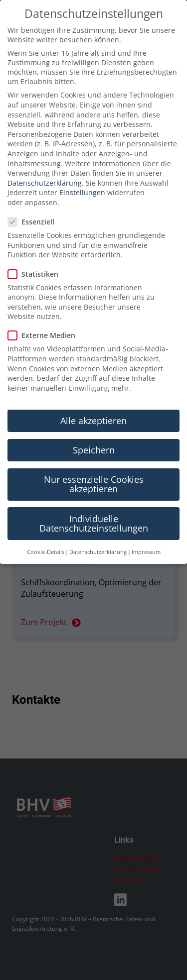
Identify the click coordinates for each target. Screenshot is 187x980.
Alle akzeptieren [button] (93, 395)
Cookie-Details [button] (46, 526)
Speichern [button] (94, 424)
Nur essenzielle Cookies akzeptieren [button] (94, 458)
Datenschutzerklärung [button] (98, 526)
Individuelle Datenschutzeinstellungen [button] (94, 498)
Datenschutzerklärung (45, 157)
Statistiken (36, 248)
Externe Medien (45, 310)
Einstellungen (82, 167)
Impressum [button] (146, 526)
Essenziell (34, 196)
